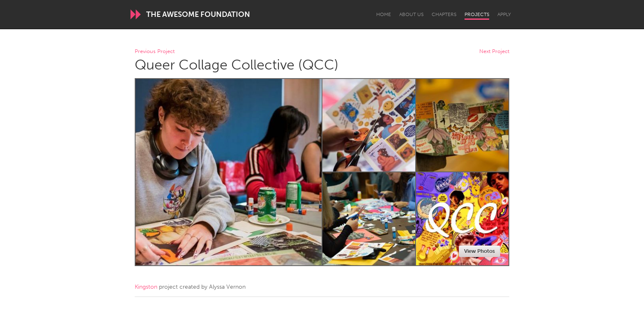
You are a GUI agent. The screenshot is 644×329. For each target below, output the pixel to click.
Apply (504, 14)
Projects (477, 14)
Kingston (146, 287)
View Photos (480, 251)
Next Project (494, 52)
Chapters (444, 14)
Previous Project (155, 52)
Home (384, 14)
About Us (411, 14)
